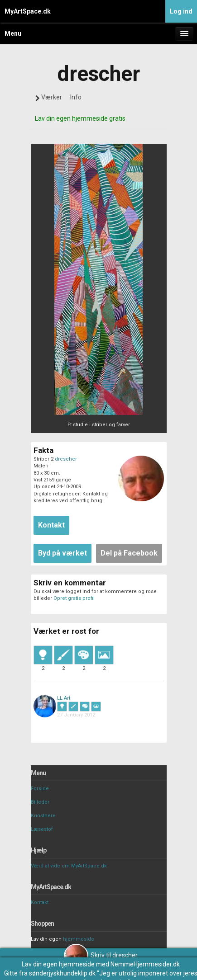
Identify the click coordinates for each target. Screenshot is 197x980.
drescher (66, 459)
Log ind (181, 11)
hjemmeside (79, 939)
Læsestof (42, 829)
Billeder (40, 802)
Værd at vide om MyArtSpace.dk (69, 866)
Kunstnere (43, 816)
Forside (40, 789)
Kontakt (40, 902)
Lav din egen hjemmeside (58, 964)
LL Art (64, 698)
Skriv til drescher (101, 955)
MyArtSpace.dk (28, 11)
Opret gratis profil (74, 598)
